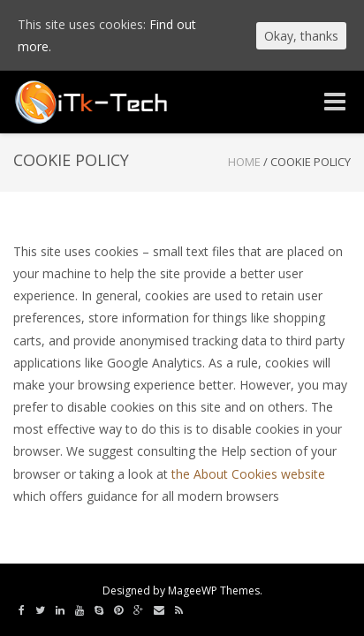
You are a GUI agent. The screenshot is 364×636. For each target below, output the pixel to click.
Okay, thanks (301, 36)
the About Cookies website (248, 474)
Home (244, 162)
